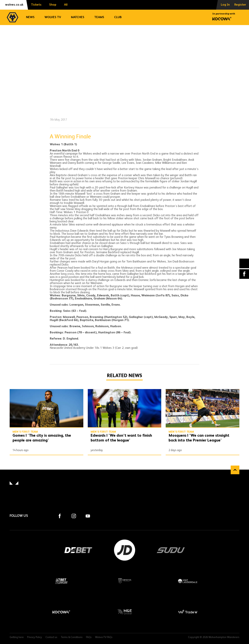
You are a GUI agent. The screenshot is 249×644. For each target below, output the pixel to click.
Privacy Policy (35, 637)
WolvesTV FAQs (104, 637)
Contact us (51, 637)
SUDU (171, 550)
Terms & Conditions (72, 637)
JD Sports (125, 550)
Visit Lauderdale (188, 581)
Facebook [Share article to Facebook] (244, 274)
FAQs (89, 637)
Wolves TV (53, 17)
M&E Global (125, 612)
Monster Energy (125, 581)
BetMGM (61, 581)
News (30, 17)
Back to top (235, 470)
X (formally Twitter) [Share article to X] (244, 263)
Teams (99, 17)
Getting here (17, 637)
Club (118, 17)
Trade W (188, 612)
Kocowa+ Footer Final (61, 612)
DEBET (78, 550)
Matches (78, 17)
